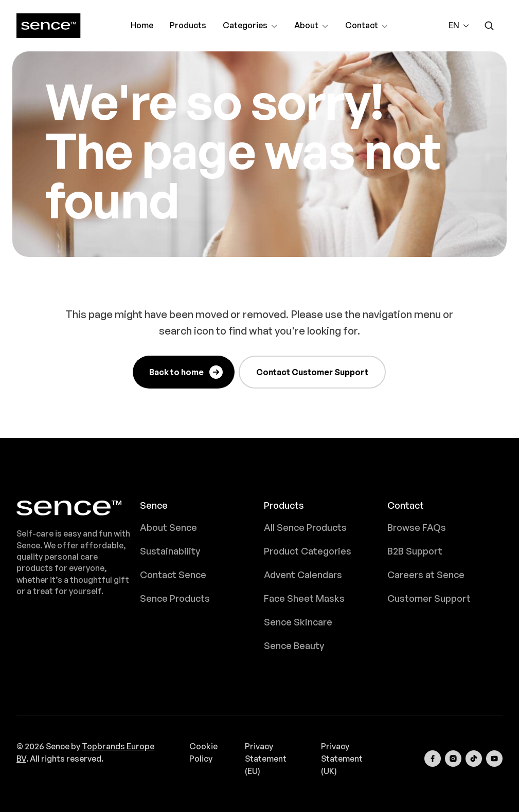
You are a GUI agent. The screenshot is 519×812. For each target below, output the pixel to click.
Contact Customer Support (312, 372)
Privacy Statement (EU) (266, 759)
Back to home (187, 372)
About (311, 26)
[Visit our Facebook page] (433, 759)
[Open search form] (489, 26)
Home (142, 25)
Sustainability (170, 551)
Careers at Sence (426, 575)
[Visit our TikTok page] (474, 759)
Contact (366, 26)
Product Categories (308, 551)
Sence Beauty (294, 645)
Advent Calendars (303, 575)
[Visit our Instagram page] (453, 759)
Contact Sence (173, 575)
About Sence (168, 527)
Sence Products (175, 598)
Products (188, 25)
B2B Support (415, 551)
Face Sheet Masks (304, 598)
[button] (459, 26)
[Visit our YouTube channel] (494, 759)
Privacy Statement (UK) (342, 759)
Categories (250, 26)
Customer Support (429, 598)
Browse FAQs (417, 527)
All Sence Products (305, 527)
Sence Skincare (298, 622)
